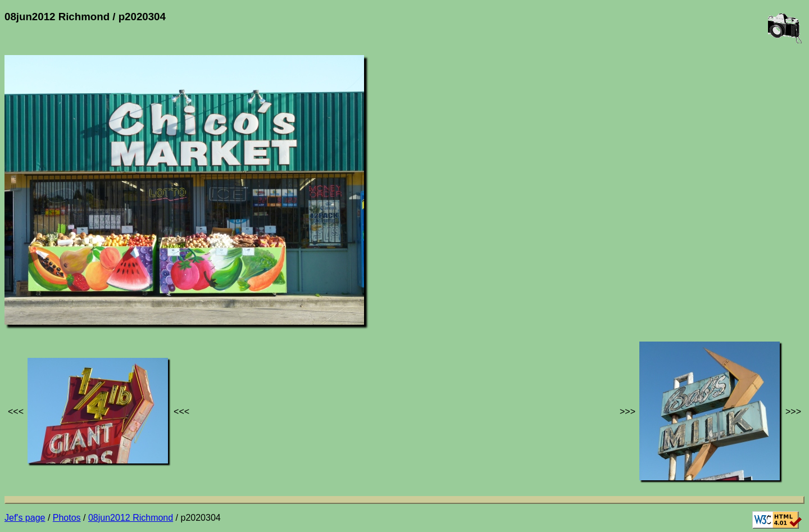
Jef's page (25, 518)
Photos (67, 518)
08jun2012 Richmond (131, 518)
